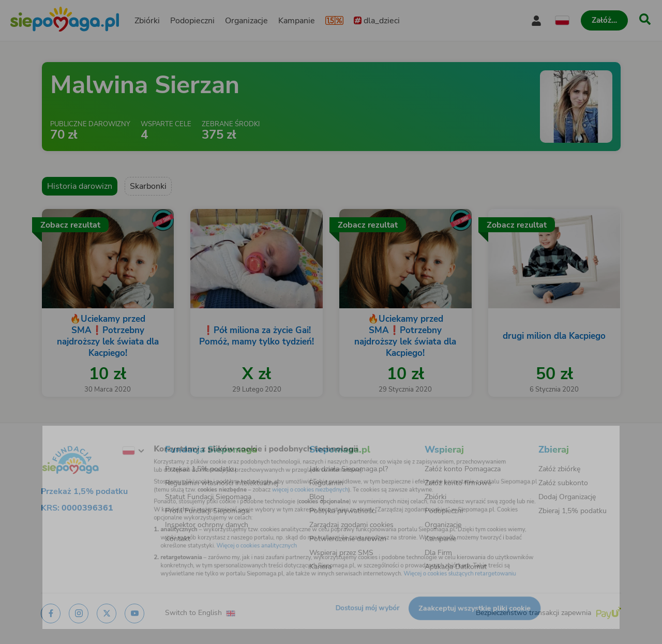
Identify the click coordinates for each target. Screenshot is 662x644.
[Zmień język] (104, 440)
